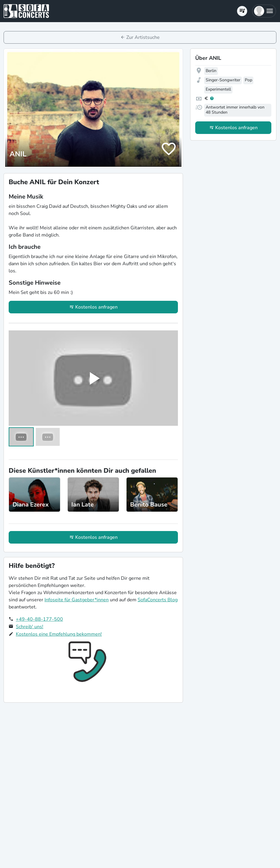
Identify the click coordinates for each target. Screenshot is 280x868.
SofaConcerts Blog (158, 600)
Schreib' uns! (30, 627)
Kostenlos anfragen (96, 307)
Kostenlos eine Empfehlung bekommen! (59, 634)
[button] (264, 11)
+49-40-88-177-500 (39, 619)
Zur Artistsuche (143, 37)
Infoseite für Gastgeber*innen (77, 600)
